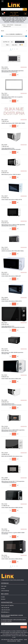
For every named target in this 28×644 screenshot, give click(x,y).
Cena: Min (15, 45)
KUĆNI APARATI (10, 25)
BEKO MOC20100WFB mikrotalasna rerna (12, 456)
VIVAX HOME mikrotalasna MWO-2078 (11, 379)
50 (12, 42)
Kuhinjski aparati (18, 25)
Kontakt (3, 597)
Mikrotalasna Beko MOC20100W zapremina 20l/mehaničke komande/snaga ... (12, 71)
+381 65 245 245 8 (5, 610)
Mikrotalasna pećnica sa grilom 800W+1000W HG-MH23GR (13, 533)
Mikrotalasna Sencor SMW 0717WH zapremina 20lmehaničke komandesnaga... (13, 225)
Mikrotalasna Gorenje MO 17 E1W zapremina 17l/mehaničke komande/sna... (13, 482)
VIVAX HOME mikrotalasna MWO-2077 (11, 276)
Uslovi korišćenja (5, 591)
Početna (4, 25)
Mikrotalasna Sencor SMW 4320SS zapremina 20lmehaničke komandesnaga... (13, 431)
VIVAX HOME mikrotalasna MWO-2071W (12, 200)
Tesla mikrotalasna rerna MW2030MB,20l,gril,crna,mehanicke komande (13, 327)
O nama (3, 588)
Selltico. (19, 641)
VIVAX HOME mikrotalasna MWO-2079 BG (12, 508)
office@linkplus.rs (5, 612)
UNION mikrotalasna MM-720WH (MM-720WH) (13, 123)
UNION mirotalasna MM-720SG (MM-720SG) (13, 251)
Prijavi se (24, 627)
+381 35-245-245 (5, 608)
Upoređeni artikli (20, 42)
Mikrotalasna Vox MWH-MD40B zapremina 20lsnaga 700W (12, 353)
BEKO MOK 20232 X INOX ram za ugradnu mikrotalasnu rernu (12, 97)
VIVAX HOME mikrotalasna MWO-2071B (11, 301)
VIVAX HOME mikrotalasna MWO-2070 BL (12, 559)
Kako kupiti (4, 586)
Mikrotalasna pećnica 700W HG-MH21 (11, 174)
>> (17, 49)
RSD (8, 45)
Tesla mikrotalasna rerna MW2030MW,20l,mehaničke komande (11, 149)
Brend (14, 31)
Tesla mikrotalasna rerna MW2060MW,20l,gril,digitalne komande (11, 404)
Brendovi (3, 599)
